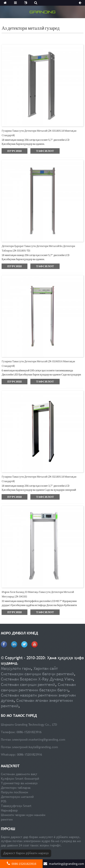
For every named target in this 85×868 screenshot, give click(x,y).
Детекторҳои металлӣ (17, 797)
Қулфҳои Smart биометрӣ (20, 779)
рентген (7, 819)
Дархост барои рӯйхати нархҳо (26, 853)
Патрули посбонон (15, 792)
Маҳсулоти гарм (16, 668)
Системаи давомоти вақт (19, 774)
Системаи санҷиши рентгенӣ (28, 684)
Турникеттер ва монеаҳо (19, 783)
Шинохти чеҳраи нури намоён (23, 815)
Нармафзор (9, 810)
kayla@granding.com (43, 747)
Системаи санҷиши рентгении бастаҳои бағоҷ (38, 687)
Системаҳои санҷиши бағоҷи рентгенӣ (37, 674)
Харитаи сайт (46, 668)
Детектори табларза (16, 788)
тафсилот (45, 151)
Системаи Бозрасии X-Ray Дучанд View (37, 679)
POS (4, 801)
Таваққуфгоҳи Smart (16, 806)
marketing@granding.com (47, 740)
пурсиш (15, 151)
